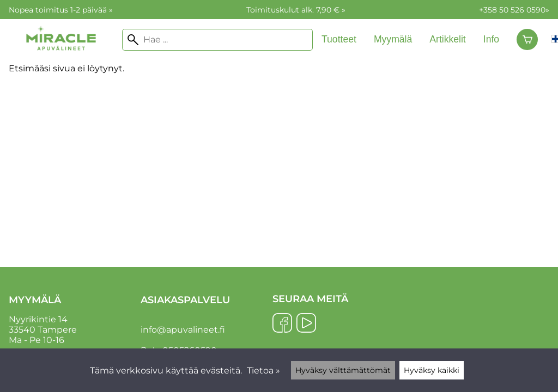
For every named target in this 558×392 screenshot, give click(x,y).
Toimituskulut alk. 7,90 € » (296, 10)
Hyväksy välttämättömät (343, 370)
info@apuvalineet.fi (183, 330)
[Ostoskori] (527, 40)
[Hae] (217, 40)
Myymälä (393, 39)
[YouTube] (306, 324)
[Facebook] (282, 324)
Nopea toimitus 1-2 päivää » (61, 10)
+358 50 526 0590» (514, 10)
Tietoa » (263, 370)
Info (491, 39)
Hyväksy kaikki (432, 370)
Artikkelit (447, 39)
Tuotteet (339, 39)
